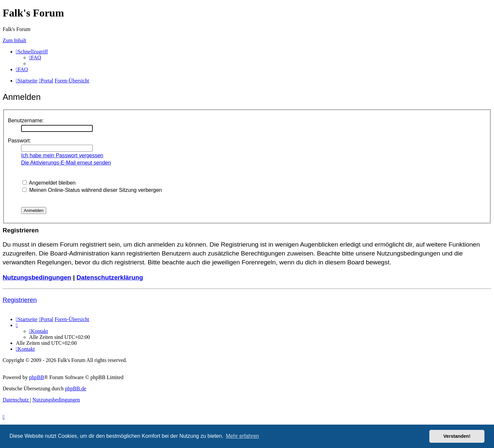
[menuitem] (35, 58)
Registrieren (20, 300)
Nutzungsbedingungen (37, 277)
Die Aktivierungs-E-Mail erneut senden (66, 163)
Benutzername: (26, 120)
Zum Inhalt (15, 40)
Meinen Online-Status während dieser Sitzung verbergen (92, 190)
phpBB (36, 377)
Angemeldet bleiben (49, 183)
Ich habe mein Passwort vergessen (62, 155)
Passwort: (19, 141)
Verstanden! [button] (457, 436)
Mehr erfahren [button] (242, 436)
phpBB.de (76, 388)
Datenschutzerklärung (110, 277)
